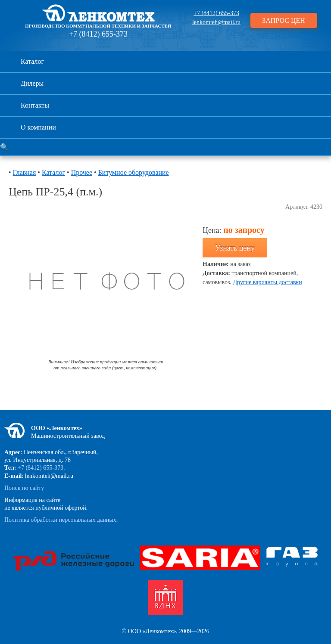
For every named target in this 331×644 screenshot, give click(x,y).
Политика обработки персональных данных (60, 520)
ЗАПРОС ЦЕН (284, 20)
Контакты (35, 105)
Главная (25, 172)
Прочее (82, 172)
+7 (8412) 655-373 (98, 34)
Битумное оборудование (134, 172)
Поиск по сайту (24, 488)
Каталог (32, 61)
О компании (38, 127)
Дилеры (32, 83)
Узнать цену (235, 248)
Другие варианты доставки (268, 282)
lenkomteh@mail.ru (216, 22)
